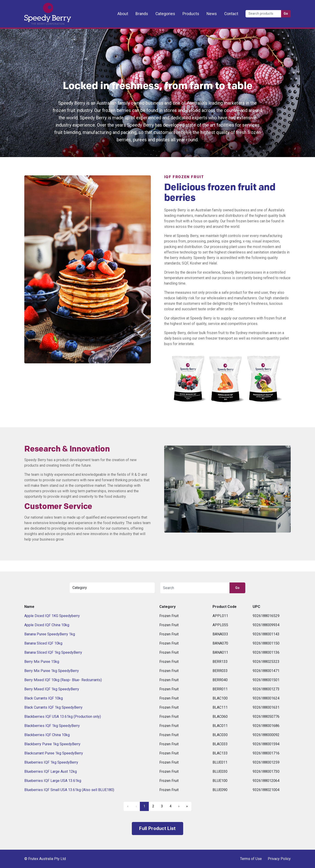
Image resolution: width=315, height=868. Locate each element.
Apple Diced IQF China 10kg (47, 625)
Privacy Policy (279, 859)
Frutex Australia (40, 7)
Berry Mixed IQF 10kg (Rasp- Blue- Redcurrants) (63, 680)
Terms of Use (251, 859)
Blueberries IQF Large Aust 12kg (51, 771)
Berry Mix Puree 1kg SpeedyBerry (52, 671)
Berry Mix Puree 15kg (42, 662)
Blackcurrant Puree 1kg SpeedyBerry (54, 753)
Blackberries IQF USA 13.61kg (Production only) (63, 717)
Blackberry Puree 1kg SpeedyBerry (52, 744)
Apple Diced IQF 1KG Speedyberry (52, 616)
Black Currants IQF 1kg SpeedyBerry (53, 707)
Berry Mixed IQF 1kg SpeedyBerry (52, 689)
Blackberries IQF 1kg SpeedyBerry (52, 726)
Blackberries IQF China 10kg (47, 735)
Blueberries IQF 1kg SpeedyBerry (51, 762)
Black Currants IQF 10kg (44, 698)
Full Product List (157, 828)
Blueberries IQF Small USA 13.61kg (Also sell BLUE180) (69, 790)
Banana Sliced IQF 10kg (43, 643)
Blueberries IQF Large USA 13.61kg (53, 781)
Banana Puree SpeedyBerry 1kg (50, 634)
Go (286, 14)
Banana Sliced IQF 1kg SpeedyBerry (53, 652)
